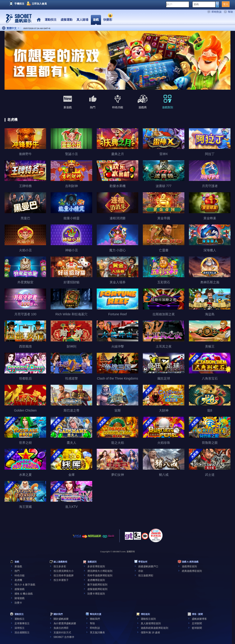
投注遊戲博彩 (146, 575)
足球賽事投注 (22, 623)
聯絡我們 (95, 619)
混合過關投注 (22, 632)
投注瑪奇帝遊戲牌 (64, 575)
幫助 (230, 12)
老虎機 (18, 580)
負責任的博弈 (61, 628)
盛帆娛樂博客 (199, 619)
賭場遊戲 (20, 598)
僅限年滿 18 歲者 (150, 632)
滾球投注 (20, 628)
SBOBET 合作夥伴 (64, 637)
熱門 (17, 571)
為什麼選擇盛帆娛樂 (65, 623)
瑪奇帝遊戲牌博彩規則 (100, 575)
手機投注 (19, 4)
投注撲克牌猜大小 (64, 571)
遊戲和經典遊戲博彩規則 (155, 628)
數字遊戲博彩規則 (97, 585)
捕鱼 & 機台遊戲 (23, 594)
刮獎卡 (18, 603)
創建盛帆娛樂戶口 (148, 566)
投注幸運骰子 (61, 580)
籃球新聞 (197, 628)
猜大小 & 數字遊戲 (25, 585)
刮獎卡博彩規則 (96, 594)
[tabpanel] (117, 60)
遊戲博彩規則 (189, 566)
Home (39, 20)
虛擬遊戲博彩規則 (97, 589)
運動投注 (20, 619)
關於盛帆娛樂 (61, 619)
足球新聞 (197, 623)
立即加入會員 (39, 4)
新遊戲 (18, 566)
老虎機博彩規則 (96, 580)
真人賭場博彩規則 (151, 623)
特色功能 (20, 575)
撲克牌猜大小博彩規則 (100, 571)
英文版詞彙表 (97, 632)
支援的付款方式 (62, 632)
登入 (226, 4)
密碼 (196, 4)
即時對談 (217, 12)
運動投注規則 (148, 619)
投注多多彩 (60, 566)
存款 (141, 571)
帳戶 (170, 4)
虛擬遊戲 (20, 589)
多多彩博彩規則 (96, 566)
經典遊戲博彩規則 (192, 571)
